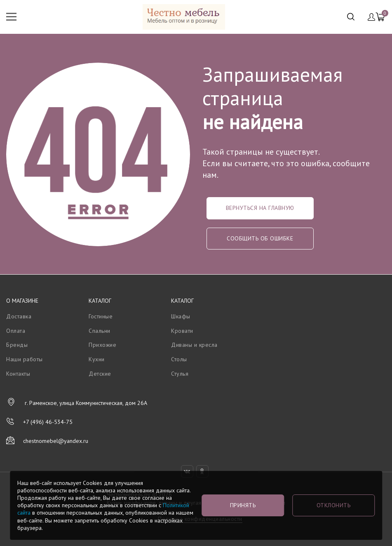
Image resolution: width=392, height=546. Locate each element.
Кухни (97, 359)
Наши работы (25, 359)
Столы (179, 359)
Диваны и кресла (194, 345)
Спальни (100, 331)
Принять (243, 505)
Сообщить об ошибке (260, 238)
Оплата (16, 331)
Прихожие (102, 345)
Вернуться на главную (260, 208)
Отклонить (334, 505)
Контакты (18, 374)
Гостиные (101, 316)
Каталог (100, 301)
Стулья (180, 374)
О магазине (22, 301)
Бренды (17, 345)
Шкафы (181, 316)
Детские (100, 374)
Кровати (182, 331)
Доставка (19, 316)
